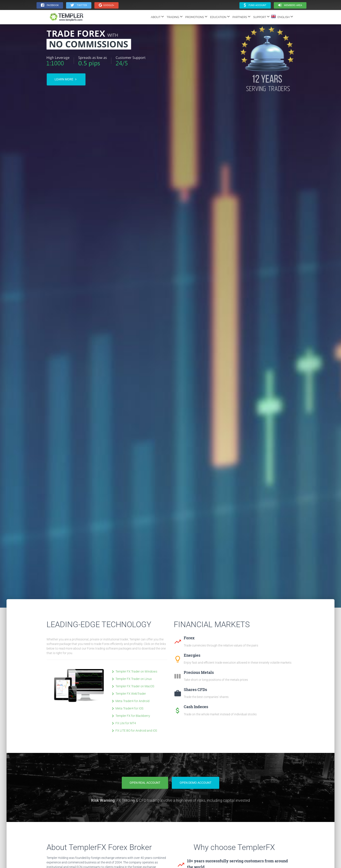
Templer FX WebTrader (128, 694)
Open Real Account (145, 783)
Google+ (106, 5)
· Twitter (79, 5)
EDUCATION (220, 17)
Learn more (66, 79)
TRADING (175, 17)
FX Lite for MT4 (123, 723)
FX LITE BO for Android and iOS (134, 731)
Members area (290, 5)
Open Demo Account (196, 783)
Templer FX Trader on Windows (134, 671)
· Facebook (50, 5)
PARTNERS (242, 17)
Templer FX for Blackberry (130, 716)
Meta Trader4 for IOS (127, 708)
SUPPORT (261, 17)
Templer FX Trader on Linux (131, 679)
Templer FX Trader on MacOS (132, 686)
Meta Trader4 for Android (130, 701)
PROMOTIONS (196, 17)
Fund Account (255, 5)
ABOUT (157, 17)
